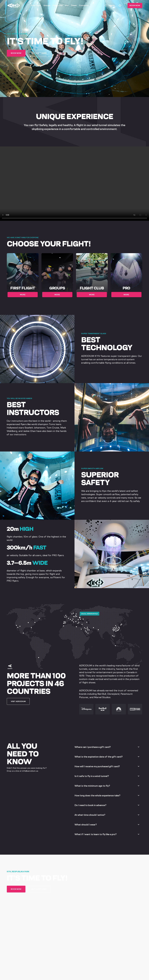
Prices (74, 5)
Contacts (84, 5)
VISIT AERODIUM (18, 701)
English (110, 5)
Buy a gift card (39, 53)
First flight (36, 5)
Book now (135, 5)
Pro (67, 5)
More (23, 295)
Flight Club (58, 5)
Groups (47, 5)
